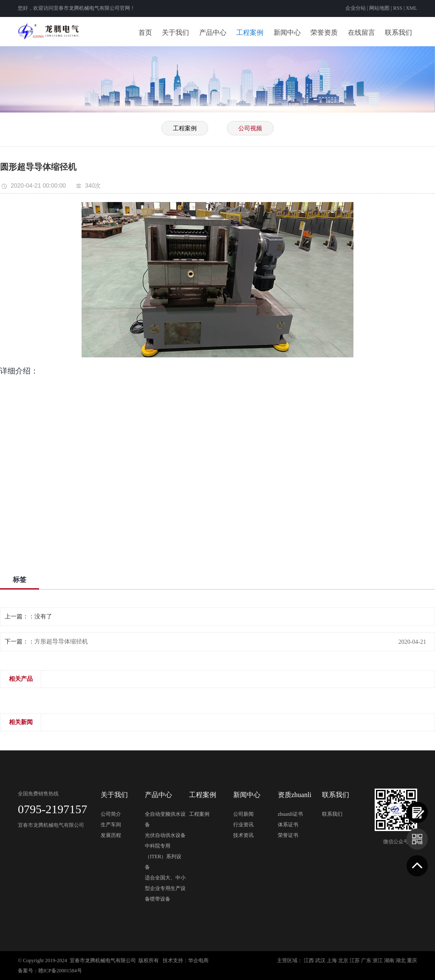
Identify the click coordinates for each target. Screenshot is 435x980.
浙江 (378, 960)
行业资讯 (243, 825)
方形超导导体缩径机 (61, 642)
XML (411, 8)
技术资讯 (243, 835)
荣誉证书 (288, 835)
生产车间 (111, 825)
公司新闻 (243, 814)
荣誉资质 (324, 32)
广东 (366, 960)
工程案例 (250, 32)
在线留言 (362, 32)
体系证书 (288, 825)
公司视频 (250, 128)
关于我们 (175, 32)
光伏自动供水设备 (165, 835)
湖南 (389, 960)
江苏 (355, 960)
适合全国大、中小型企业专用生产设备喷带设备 (165, 888)
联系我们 (398, 32)
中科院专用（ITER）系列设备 (163, 856)
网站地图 (380, 8)
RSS (398, 8)
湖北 (401, 960)
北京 (343, 960)
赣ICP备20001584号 (60, 971)
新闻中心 (287, 32)
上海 (332, 960)
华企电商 (198, 960)
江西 (309, 960)
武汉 (320, 960)
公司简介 (111, 814)
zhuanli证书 (290, 814)
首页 (145, 32)
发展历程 (111, 835)
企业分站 (356, 8)
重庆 (412, 960)
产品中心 (213, 32)
